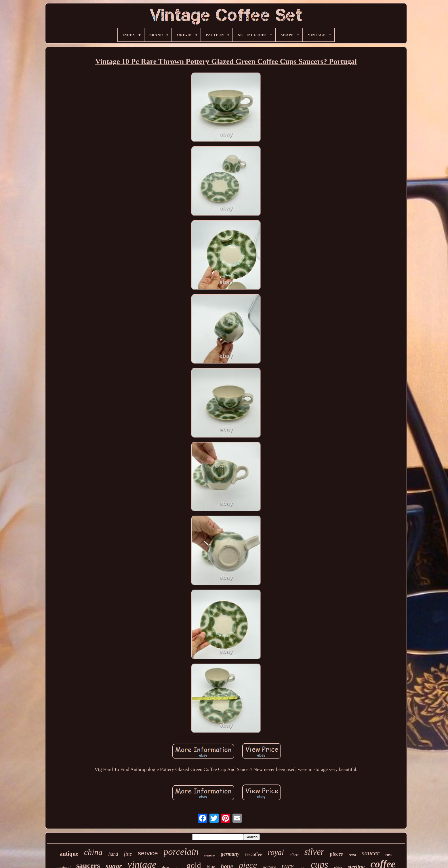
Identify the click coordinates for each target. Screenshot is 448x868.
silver (314, 852)
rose (389, 855)
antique (69, 854)
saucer (371, 853)
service (148, 853)
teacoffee (253, 854)
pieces (337, 854)
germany (230, 854)
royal (276, 852)
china (93, 852)
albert (294, 855)
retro (352, 855)
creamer (210, 855)
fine (128, 854)
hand (113, 854)
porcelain (181, 852)
